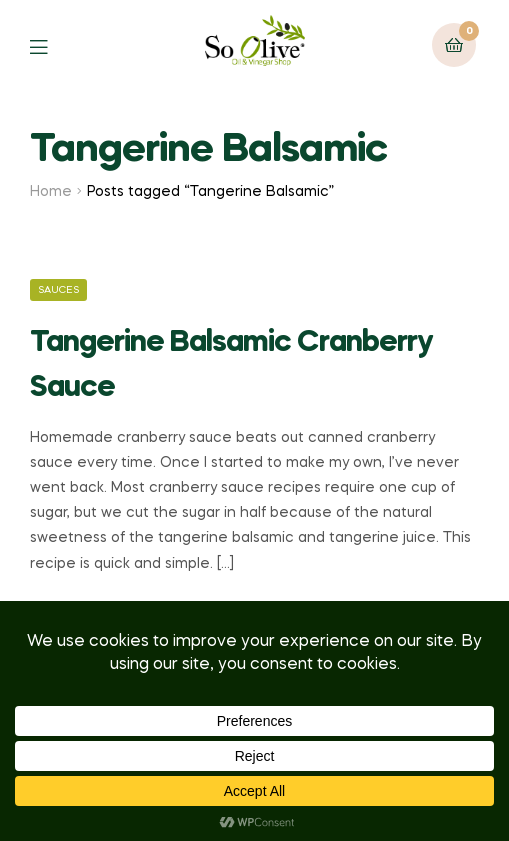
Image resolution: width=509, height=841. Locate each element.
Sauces (58, 290)
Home (51, 192)
